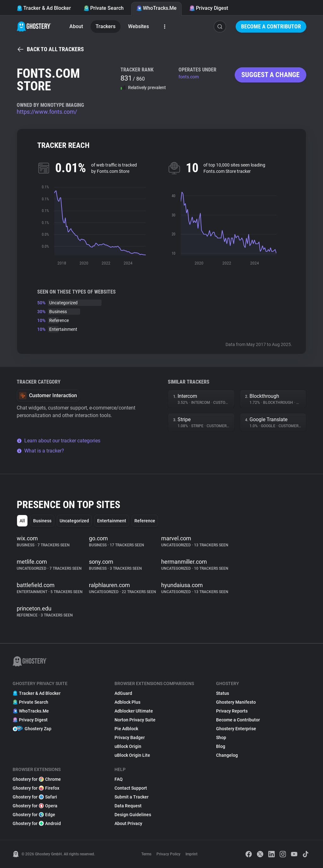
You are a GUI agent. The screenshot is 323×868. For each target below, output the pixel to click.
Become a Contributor (271, 26)
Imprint (191, 854)
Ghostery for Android (37, 823)
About (76, 26)
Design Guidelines (133, 815)
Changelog (227, 755)
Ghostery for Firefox (36, 788)
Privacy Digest (209, 8)
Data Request (128, 806)
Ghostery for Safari (35, 797)
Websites (138, 26)
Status (223, 693)
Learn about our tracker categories (59, 441)
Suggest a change (270, 75)
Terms (146, 854)
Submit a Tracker (132, 797)
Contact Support (131, 788)
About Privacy (128, 823)
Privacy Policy (168, 854)
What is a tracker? (40, 451)
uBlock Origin (128, 746)
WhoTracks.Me (156, 8)
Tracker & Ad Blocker (44, 8)
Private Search (104, 8)
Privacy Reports (232, 711)
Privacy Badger (130, 737)
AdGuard (123, 693)
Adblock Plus (127, 702)
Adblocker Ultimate (134, 711)
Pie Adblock (126, 729)
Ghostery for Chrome (37, 779)
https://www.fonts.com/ (47, 112)
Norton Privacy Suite (135, 720)
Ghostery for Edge (34, 815)
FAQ (119, 779)
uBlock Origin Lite (132, 755)
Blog (221, 746)
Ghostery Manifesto (236, 702)
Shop (221, 737)
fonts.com (189, 77)
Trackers (106, 26)
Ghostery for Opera (35, 806)
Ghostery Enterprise (236, 729)
